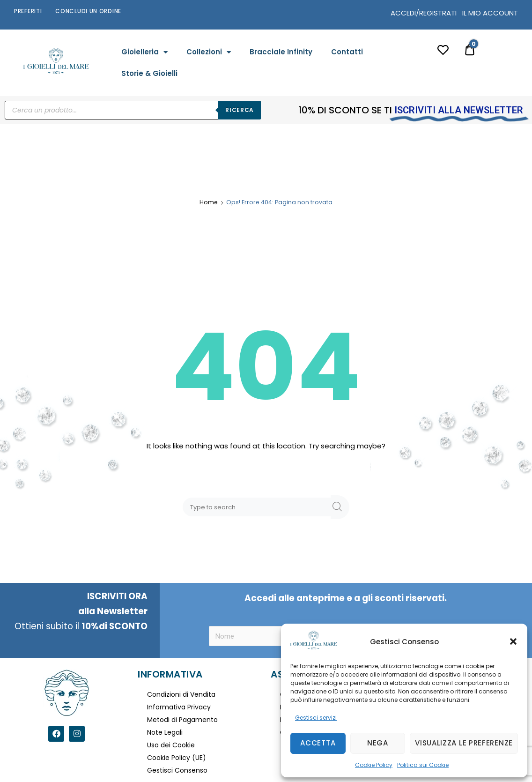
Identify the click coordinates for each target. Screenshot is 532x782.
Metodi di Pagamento (182, 720)
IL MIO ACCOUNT (490, 13)
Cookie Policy (374, 765)
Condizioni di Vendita (181, 694)
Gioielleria (144, 52)
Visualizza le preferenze (464, 743)
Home (209, 202)
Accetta (318, 743)
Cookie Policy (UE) (177, 758)
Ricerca (240, 110)
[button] (513, 641)
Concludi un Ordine (88, 11)
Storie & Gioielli (149, 73)
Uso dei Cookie (171, 745)
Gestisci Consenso (177, 770)
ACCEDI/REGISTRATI (424, 13)
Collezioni (209, 52)
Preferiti (28, 11)
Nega (378, 743)
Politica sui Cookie (423, 765)
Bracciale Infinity (281, 52)
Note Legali (165, 732)
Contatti (347, 52)
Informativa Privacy (179, 707)
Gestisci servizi (316, 718)
